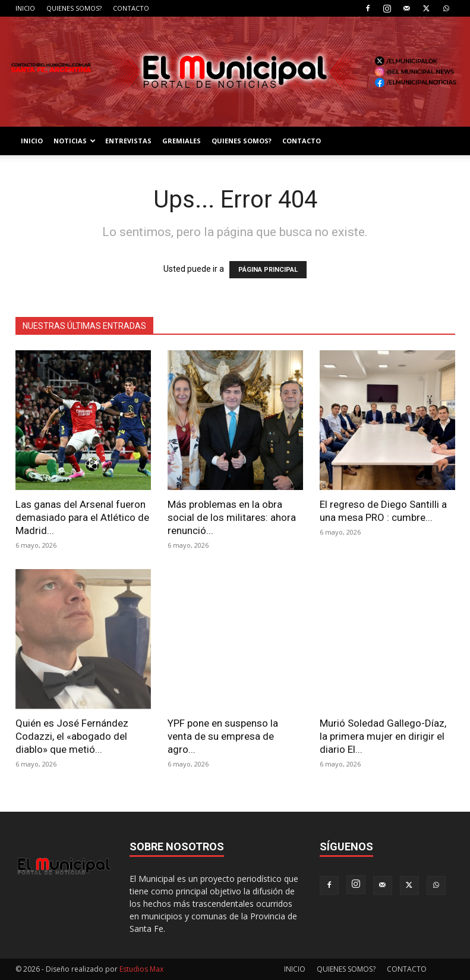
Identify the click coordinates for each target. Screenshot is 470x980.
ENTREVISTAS (128, 141)
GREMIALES (182, 141)
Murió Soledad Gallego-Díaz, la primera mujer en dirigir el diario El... (383, 736)
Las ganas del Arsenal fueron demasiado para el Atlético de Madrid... (82, 517)
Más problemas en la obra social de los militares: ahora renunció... (232, 517)
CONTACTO (131, 8)
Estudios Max (141, 969)
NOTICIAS (75, 141)
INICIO (25, 8)
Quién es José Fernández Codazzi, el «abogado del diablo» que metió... (72, 736)
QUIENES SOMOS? (74, 8)
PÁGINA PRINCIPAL (268, 270)
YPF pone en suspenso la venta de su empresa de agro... (223, 736)
